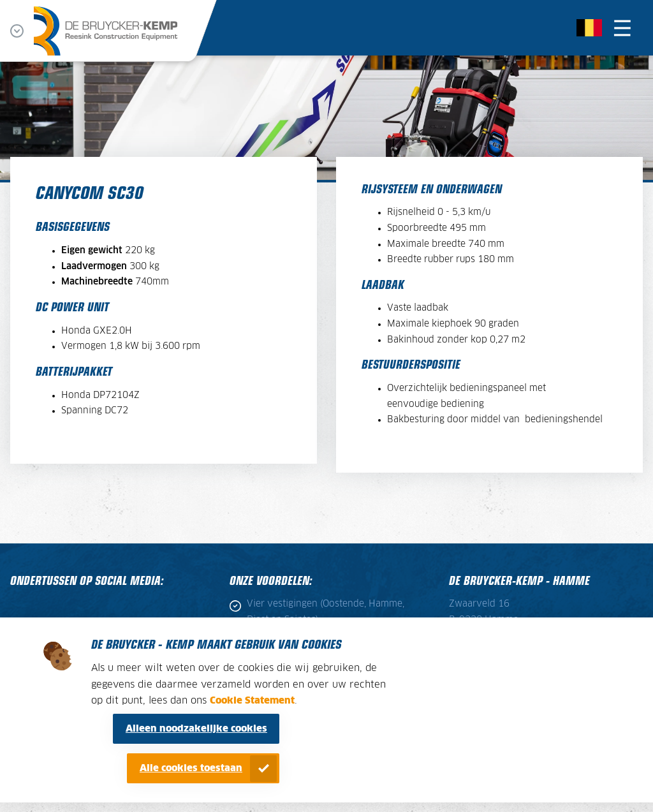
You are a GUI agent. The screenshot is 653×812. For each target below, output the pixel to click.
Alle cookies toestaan (191, 768)
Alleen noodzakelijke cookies (196, 729)
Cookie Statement (252, 701)
